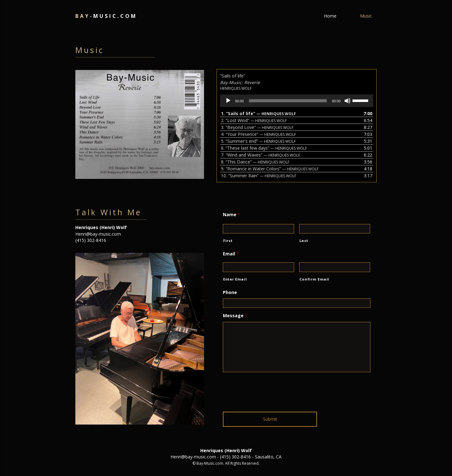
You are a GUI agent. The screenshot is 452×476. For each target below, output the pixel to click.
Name (231, 215)
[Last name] (335, 229)
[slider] (288, 101)
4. (258, 134)
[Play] (228, 101)
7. (261, 155)
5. (258, 141)
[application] (297, 101)
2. (254, 120)
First (228, 241)
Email (231, 254)
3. (257, 127)
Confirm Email (315, 279)
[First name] (258, 229)
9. (270, 169)
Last (304, 241)
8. (255, 162)
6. (264, 148)
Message (235, 316)
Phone (230, 292)
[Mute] (347, 101)
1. (258, 113)
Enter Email (235, 279)
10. (259, 176)
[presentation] (271, 389)
